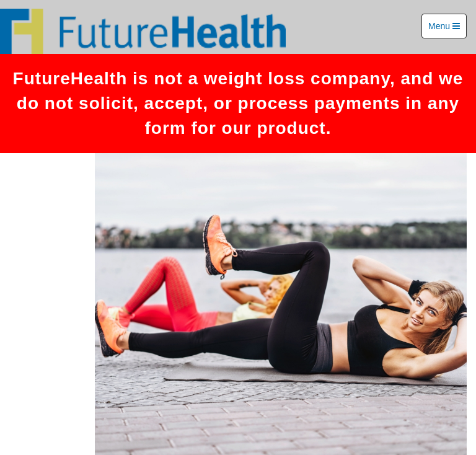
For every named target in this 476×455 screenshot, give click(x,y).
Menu (444, 26)
